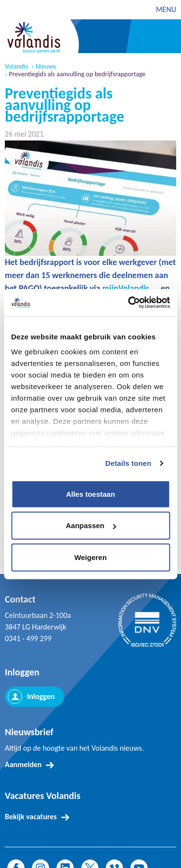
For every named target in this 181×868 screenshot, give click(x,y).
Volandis (16, 67)
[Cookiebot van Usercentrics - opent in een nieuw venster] (129, 303)
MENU (166, 9)
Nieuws (46, 67)
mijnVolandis (126, 288)
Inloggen (41, 696)
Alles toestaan (91, 494)
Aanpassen (91, 525)
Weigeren (90, 557)
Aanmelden (23, 764)
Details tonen (128, 463)
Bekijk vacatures (31, 817)
